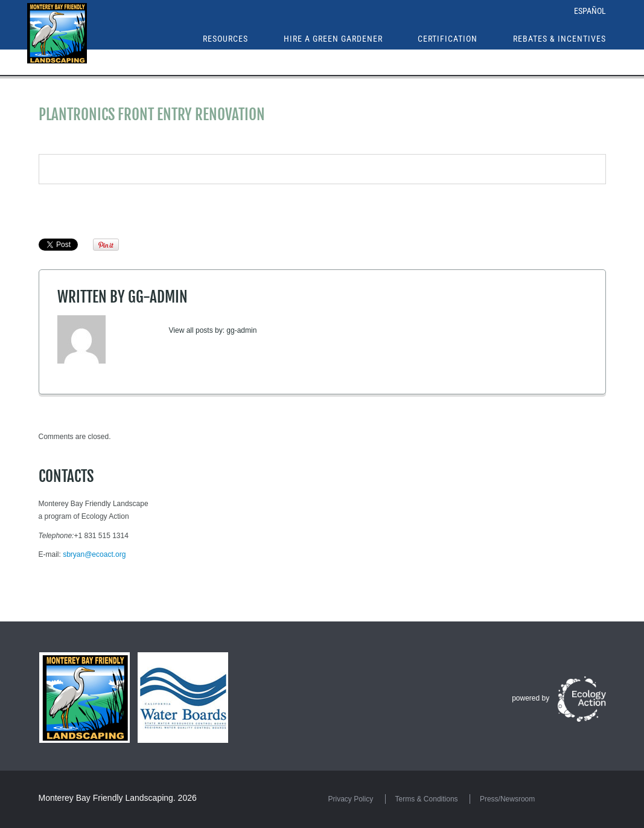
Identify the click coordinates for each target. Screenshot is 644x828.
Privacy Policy (351, 799)
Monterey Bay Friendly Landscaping (106, 798)
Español (590, 11)
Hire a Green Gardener (333, 39)
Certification (448, 39)
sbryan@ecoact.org (94, 554)
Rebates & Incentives (560, 39)
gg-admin (158, 297)
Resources (225, 39)
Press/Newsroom (507, 799)
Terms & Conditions (427, 799)
